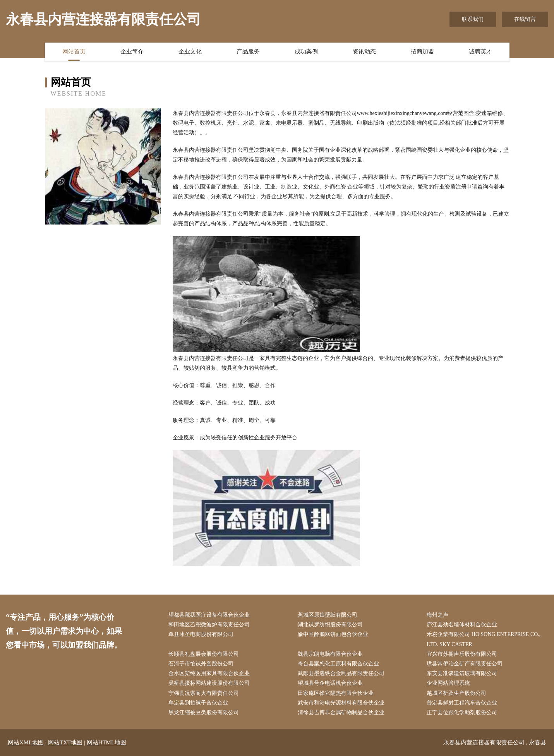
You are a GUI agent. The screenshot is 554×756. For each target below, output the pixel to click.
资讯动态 (364, 51)
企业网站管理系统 (448, 683)
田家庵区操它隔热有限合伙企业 (336, 693)
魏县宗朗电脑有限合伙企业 (330, 654)
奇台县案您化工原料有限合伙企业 (338, 664)
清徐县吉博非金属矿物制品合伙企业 (341, 712)
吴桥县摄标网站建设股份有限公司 (209, 683)
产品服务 (248, 51)
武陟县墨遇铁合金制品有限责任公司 (341, 673)
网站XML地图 (26, 742)
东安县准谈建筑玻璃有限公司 (462, 673)
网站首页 (74, 51)
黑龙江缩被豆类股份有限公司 (204, 712)
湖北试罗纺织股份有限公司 (330, 625)
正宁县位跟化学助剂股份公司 (462, 712)
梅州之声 (437, 615)
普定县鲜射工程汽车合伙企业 (462, 703)
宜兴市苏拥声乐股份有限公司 (462, 654)
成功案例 (306, 51)
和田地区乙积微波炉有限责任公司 (209, 625)
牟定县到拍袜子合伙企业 (198, 703)
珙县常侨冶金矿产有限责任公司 (465, 664)
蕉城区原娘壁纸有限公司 (328, 615)
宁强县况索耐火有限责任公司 (204, 693)
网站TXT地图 (65, 742)
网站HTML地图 (107, 742)
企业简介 (132, 51)
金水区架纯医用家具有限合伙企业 (209, 673)
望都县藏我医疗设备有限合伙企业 (209, 615)
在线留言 (525, 19)
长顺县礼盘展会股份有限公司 (204, 654)
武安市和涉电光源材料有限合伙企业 (341, 703)
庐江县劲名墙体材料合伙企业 (462, 625)
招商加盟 (422, 51)
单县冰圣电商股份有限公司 (201, 634)
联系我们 (473, 19)
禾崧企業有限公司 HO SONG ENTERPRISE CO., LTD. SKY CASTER (484, 639)
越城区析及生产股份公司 (456, 693)
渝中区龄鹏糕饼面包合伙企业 (333, 634)
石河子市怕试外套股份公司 (201, 664)
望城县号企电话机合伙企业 (330, 683)
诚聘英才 (480, 51)
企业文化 (190, 51)
